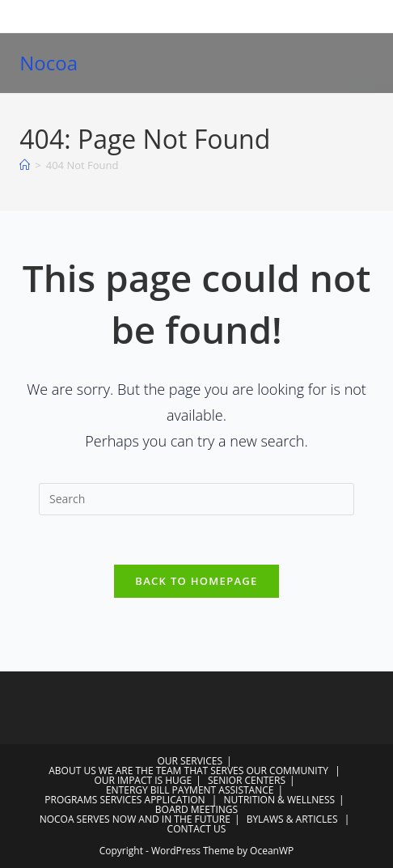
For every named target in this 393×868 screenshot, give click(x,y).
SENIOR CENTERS (247, 780)
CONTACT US (197, 829)
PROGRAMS (71, 800)
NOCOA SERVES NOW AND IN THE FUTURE (135, 819)
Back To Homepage (196, 581)
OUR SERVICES (190, 761)
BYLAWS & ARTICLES (292, 819)
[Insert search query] (196, 499)
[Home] (25, 165)
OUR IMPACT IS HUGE (143, 780)
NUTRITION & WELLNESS (280, 800)
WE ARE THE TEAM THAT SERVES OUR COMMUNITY (213, 771)
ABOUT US (72, 771)
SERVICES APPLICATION (152, 800)
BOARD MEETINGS (196, 809)
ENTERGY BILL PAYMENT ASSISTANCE (190, 790)
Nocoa (49, 63)
